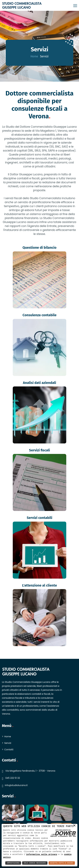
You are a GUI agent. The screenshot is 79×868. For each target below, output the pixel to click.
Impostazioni (13, 863)
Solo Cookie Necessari (35, 863)
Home (34, 56)
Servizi (8, 743)
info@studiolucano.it (16, 785)
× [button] (74, 826)
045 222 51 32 (13, 778)
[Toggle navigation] (74, 5)
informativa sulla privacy (42, 854)
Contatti (9, 750)
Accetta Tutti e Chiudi (62, 863)
